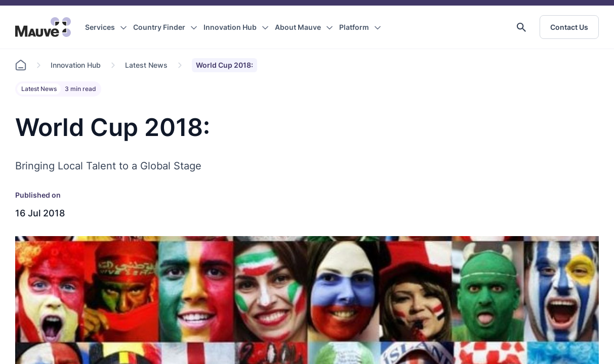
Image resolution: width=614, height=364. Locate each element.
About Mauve (298, 27)
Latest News (146, 65)
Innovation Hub (230, 27)
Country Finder (159, 27)
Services (100, 27)
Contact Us (569, 27)
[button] (521, 27)
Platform (354, 27)
